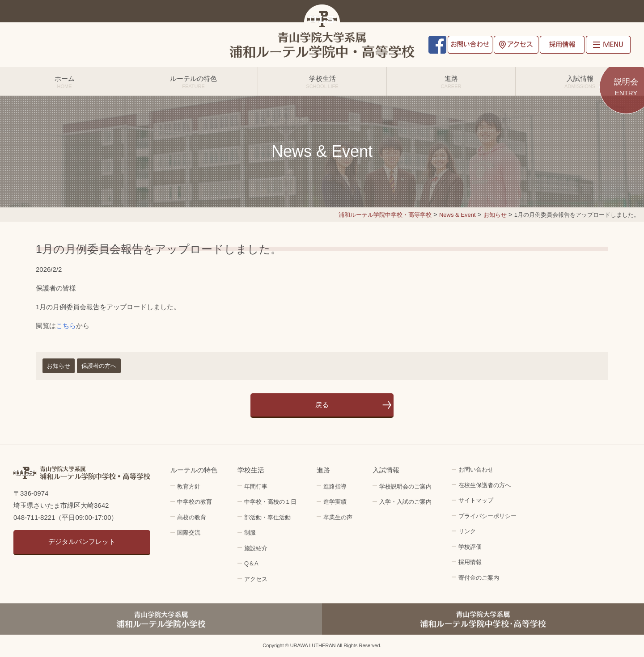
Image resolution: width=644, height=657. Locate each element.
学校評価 (470, 547)
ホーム (64, 82)
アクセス (516, 45)
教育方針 (189, 486)
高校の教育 (192, 517)
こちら (66, 326)
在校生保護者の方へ (485, 485)
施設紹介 (256, 548)
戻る (322, 405)
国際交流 (189, 533)
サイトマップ (476, 500)
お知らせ (59, 366)
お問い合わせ (470, 45)
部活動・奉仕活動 (267, 517)
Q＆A (251, 563)
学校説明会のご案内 (405, 486)
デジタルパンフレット (82, 541)
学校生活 (322, 82)
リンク (467, 531)
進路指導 (335, 486)
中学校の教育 (195, 502)
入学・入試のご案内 (405, 502)
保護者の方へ (99, 366)
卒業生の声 (338, 517)
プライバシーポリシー (487, 516)
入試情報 (580, 82)
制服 (250, 533)
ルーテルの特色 (193, 82)
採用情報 (562, 45)
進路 (451, 82)
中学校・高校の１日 (270, 502)
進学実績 (335, 502)
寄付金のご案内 (479, 578)
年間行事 (256, 486)
